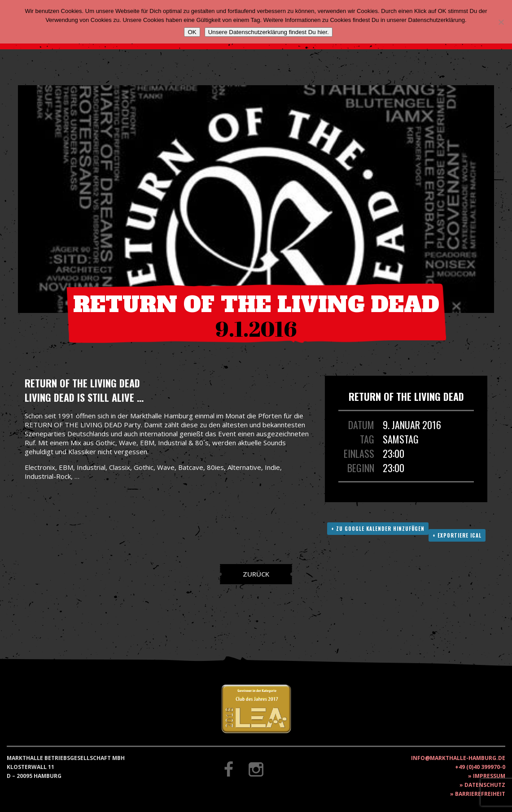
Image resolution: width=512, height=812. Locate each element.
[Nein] (501, 22)
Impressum (489, 776)
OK (192, 32)
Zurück (256, 574)
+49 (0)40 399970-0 (480, 767)
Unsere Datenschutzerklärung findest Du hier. (269, 32)
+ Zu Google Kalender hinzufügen (378, 529)
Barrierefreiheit (480, 794)
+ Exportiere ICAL (457, 535)
